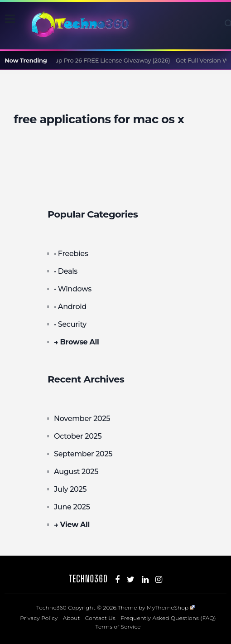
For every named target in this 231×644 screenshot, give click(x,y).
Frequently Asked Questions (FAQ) (168, 618)
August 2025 (76, 472)
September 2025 (83, 454)
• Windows (73, 289)
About (72, 618)
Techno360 (88, 579)
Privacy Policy (39, 618)
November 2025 (82, 419)
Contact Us (100, 618)
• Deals (66, 271)
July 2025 (70, 489)
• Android (70, 307)
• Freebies (71, 254)
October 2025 (78, 436)
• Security (70, 324)
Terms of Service (118, 627)
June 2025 (72, 507)
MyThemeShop (171, 608)
